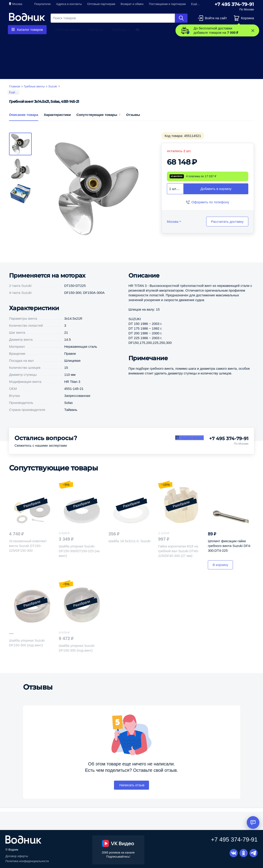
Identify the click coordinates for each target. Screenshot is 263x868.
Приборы (119, 30)
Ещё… (14, 92)
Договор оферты (17, 856)
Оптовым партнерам (101, 4)
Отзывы (133, 121)
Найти (181, 18)
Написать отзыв (131, 791)
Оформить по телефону (210, 208)
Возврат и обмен (132, 4)
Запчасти (96, 30)
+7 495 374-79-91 (234, 4)
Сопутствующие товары (98, 121)
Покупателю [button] (42, 4)
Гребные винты (67, 30)
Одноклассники (244, 853)
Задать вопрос (192, 444)
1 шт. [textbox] (173, 195)
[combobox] (175, 195)
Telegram (254, 853)
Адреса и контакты (69, 4)
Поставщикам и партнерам (167, 4)
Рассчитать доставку (227, 228)
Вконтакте (234, 853)
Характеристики (57, 121)
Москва (17, 4)
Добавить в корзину (216, 195)
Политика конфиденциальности (27, 861)
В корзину (220, 571)
